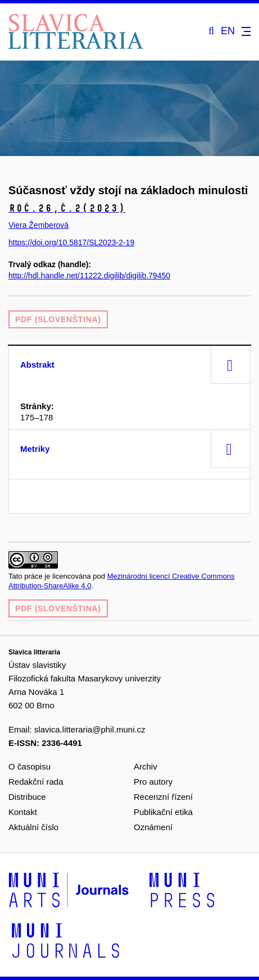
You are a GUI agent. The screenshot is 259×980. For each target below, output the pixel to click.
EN (228, 31)
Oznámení (153, 827)
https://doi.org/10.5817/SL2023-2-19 (71, 242)
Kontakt (23, 812)
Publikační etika (163, 812)
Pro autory (153, 782)
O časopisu (29, 766)
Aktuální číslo (33, 827)
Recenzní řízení (163, 797)
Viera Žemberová (38, 225)
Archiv (146, 766)
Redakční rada (36, 782)
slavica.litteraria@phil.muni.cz (90, 729)
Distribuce (27, 797)
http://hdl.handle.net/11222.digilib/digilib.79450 (89, 276)
